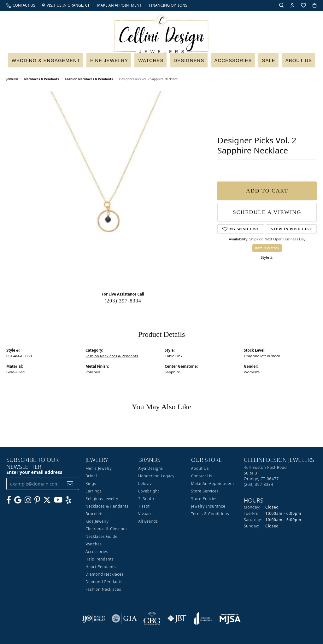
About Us (300, 62)
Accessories (235, 62)
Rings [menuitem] (91, 484)
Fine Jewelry (111, 62)
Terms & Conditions (210, 514)
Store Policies (204, 499)
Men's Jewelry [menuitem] (99, 469)
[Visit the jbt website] (177, 619)
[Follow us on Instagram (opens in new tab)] (28, 500)
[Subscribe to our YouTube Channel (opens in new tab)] (58, 500)
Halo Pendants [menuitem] (100, 559)
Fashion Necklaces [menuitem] (103, 590)
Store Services (205, 491)
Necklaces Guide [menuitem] (102, 537)
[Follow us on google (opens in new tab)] (18, 500)
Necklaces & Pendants (42, 79)
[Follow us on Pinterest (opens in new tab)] (37, 500)
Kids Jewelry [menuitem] (97, 522)
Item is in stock (267, 248)
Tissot (144, 506)
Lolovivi (145, 484)
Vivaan (144, 514)
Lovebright (149, 491)
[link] (21, 5)
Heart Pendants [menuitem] (101, 567)
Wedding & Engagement (46, 62)
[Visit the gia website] (124, 619)
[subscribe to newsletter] (70, 484)
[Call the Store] (258, 485)
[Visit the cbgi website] (152, 619)
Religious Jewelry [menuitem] (102, 499)
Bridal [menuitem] (91, 476)
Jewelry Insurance (208, 506)
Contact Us (202, 476)
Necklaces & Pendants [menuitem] (107, 506)
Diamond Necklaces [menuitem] (105, 575)
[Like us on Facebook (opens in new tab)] (9, 500)
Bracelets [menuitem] (94, 514)
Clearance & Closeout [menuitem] (106, 529)
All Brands (148, 522)
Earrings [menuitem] (94, 491)
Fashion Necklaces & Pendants (89, 79)
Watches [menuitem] (94, 544)
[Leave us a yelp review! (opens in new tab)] (68, 500)
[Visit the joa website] (203, 619)
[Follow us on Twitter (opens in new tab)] (47, 500)
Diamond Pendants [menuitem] (104, 582)
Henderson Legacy (156, 476)
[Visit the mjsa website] (230, 619)
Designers (191, 62)
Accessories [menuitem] (97, 552)
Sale (271, 62)
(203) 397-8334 (123, 301)
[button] (281, 5)
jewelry (12, 79)
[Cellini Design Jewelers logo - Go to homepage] (161, 32)
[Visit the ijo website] (94, 619)
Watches (153, 62)
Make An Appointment (213, 484)
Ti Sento (146, 499)
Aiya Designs (150, 469)
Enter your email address (34, 472)
